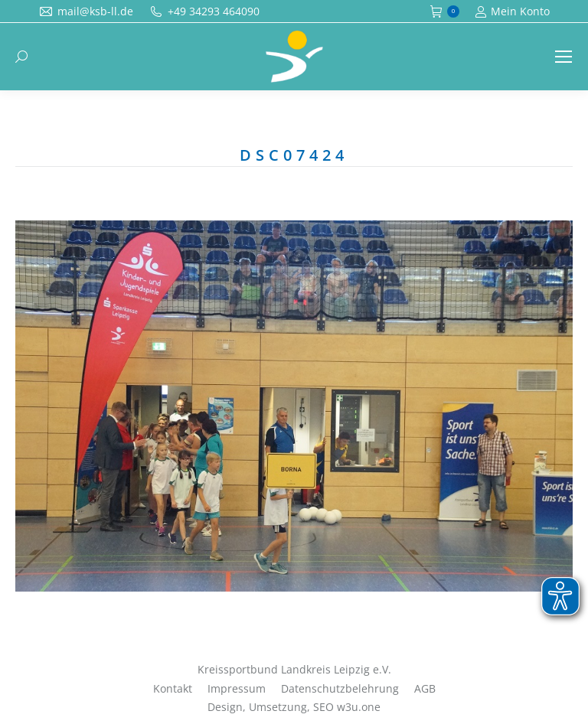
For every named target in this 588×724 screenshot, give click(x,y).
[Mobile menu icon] (563, 57)
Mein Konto (512, 11)
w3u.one (359, 707)
